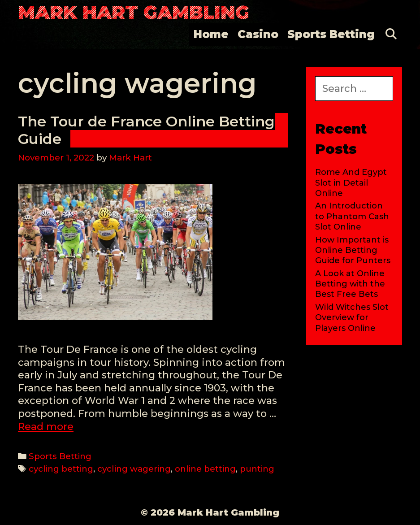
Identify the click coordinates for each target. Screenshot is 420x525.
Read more (46, 427)
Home (211, 34)
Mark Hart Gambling (134, 12)
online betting (205, 469)
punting (257, 469)
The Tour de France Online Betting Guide (146, 130)
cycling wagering (134, 469)
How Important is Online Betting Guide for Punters (353, 250)
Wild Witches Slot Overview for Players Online (352, 318)
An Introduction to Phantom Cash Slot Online (352, 216)
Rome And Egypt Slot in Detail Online (351, 183)
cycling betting (61, 469)
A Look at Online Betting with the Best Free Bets (350, 284)
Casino (258, 34)
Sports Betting (331, 34)
